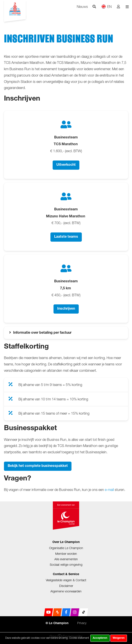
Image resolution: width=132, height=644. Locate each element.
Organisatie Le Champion (66, 548)
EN (106, 6)
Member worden (66, 554)
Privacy (82, 623)
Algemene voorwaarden (66, 591)
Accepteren (100, 638)
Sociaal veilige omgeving (66, 565)
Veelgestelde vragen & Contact (66, 580)
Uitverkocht (66, 165)
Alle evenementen (66, 559)
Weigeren (119, 638)
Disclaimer (66, 586)
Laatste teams (66, 237)
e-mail (109, 490)
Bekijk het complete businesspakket (38, 466)
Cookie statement (79, 638)
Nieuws (82, 7)
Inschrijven (66, 309)
